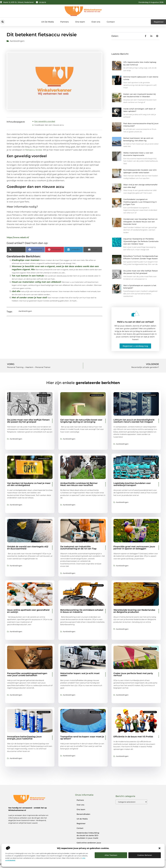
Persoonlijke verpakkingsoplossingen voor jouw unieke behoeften (27, 674)
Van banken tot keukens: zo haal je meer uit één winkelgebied (29, 484)
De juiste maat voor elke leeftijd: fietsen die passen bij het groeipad (28, 421)
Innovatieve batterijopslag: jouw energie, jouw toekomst (24, 738)
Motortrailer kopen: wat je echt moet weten (80, 674)
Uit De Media (48, 22)
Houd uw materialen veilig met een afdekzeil (36, 282)
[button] (160, 848)
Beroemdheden (83, 814)
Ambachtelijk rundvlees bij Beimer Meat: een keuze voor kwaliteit (79, 484)
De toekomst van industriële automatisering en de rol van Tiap (78, 548)
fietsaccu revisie (34, 150)
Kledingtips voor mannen (26, 260)
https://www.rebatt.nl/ (18, 237)
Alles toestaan (111, 855)
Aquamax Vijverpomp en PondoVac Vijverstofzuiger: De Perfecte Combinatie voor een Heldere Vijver (141, 241)
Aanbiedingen (17, 41)
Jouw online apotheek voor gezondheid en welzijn (28, 611)
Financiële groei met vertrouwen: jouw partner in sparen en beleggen (134, 548)
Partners (65, 22)
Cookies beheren (145, 855)
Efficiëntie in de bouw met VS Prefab (133, 737)
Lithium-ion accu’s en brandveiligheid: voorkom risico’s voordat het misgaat (134, 421)
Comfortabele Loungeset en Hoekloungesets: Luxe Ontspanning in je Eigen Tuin (140, 202)
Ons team (80, 22)
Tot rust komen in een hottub (28, 276)
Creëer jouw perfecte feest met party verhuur (133, 674)
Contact (111, 22)
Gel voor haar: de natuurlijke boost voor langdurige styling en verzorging (81, 421)
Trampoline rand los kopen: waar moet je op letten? (82, 738)
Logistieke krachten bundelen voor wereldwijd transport (132, 484)
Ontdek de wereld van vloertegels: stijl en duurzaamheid (28, 548)
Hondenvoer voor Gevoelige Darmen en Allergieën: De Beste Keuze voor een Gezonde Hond (140, 222)
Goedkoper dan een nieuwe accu (49, 125)
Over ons (96, 22)
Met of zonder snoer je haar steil (29, 298)
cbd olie (16, 291)
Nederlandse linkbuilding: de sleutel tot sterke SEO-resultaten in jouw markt (88, 835)
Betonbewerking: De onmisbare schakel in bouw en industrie (82, 611)
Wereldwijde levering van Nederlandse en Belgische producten (134, 611)
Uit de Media (82, 819)
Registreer (81, 823)
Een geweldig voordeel (45, 121)
